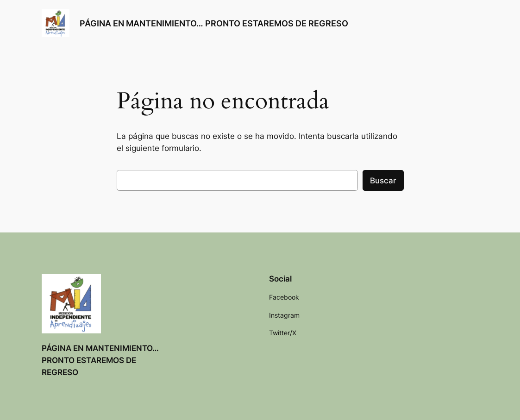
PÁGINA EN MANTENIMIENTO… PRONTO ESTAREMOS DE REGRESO (214, 23)
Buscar (383, 181)
